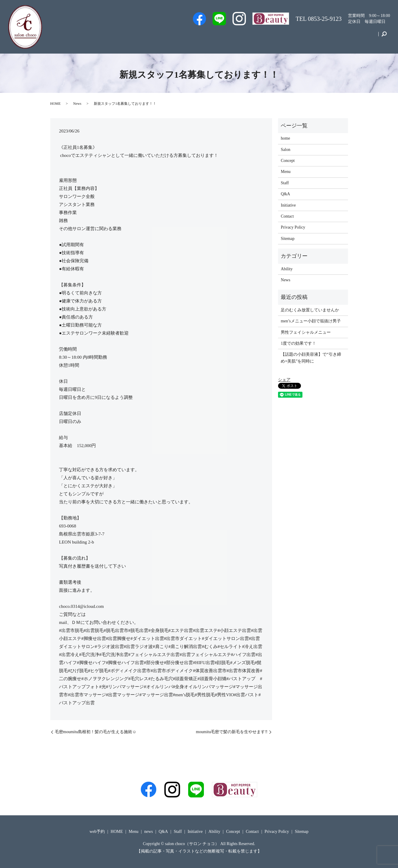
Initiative (315, 37)
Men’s (180, 37)
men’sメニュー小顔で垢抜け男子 (311, 321)
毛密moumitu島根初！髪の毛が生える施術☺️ (96, 732)
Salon (249, 37)
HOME (56, 104)
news (149, 832)
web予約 (205, 37)
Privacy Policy (293, 227)
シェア (284, 380)
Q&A (270, 37)
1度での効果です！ (298, 343)
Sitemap (288, 239)
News (77, 104)
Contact (366, 37)
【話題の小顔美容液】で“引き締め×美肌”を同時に (311, 358)
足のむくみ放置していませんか (310, 310)
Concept (341, 37)
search (384, 37)
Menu (291, 37)
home (285, 138)
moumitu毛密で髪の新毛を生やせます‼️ (232, 732)
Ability (287, 269)
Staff (228, 37)
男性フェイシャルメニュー (306, 332)
